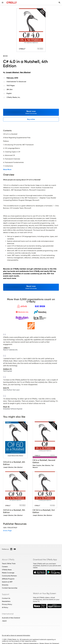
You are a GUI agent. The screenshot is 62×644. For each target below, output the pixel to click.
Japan (4, 621)
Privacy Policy (7, 604)
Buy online (31, 119)
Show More (7, 170)
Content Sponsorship (10, 588)
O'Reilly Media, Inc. (14, 97)
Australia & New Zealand (11, 618)
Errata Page (7, 531)
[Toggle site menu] (3, 3)
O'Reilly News (7, 570)
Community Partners (9, 576)
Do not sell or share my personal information (16, 635)
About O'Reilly (8, 560)
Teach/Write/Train (9, 564)
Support (6, 594)
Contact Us (6, 598)
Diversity (5, 585)
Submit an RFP (7, 582)
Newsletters (6, 601)
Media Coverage (8, 573)
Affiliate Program (8, 579)
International (8, 614)
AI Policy (5, 607)
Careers (5, 567)
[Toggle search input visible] (59, 3)
